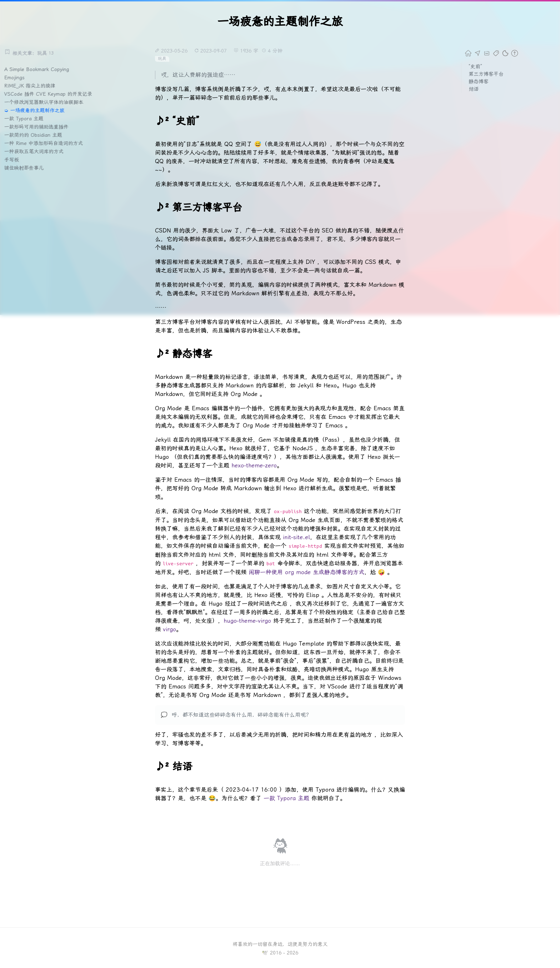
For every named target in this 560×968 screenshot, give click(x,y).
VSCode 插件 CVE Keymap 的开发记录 (50, 94)
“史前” (475, 66)
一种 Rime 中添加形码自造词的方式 (46, 143)
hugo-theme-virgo (247, 621)
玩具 (162, 59)
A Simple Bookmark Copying (39, 69)
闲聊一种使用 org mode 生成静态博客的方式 (306, 572)
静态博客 (479, 81)
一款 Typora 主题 (26, 119)
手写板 (13, 160)
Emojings (16, 77)
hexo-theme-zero (254, 465)
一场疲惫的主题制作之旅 (39, 110)
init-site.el (296, 537)
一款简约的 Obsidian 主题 (35, 135)
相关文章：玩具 (31, 53)
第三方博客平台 (486, 74)
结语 (474, 89)
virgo (169, 629)
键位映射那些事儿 (26, 168)
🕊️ (265, 953)
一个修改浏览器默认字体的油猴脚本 (46, 102)
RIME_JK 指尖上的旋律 (32, 86)
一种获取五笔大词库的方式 (36, 151)
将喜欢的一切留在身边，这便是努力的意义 (280, 944)
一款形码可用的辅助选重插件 (38, 127)
